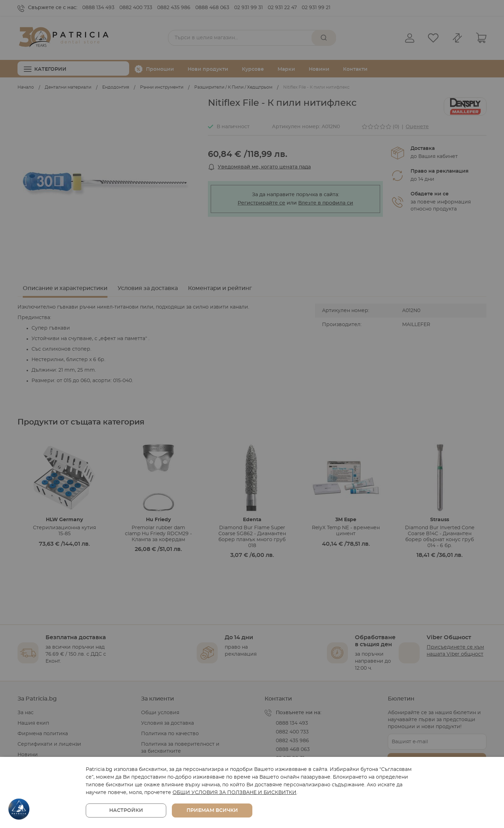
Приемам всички (212, 810)
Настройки (126, 810)
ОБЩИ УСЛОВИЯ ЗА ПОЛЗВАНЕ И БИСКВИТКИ (234, 793)
